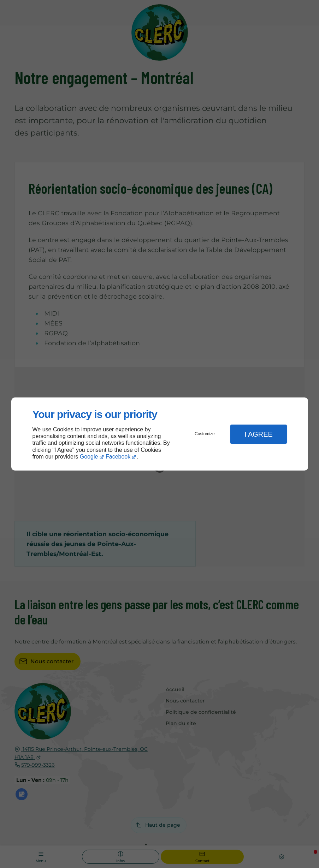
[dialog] (160, 434)
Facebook (118, 457)
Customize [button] (205, 434)
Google (89, 457)
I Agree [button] (259, 434)
